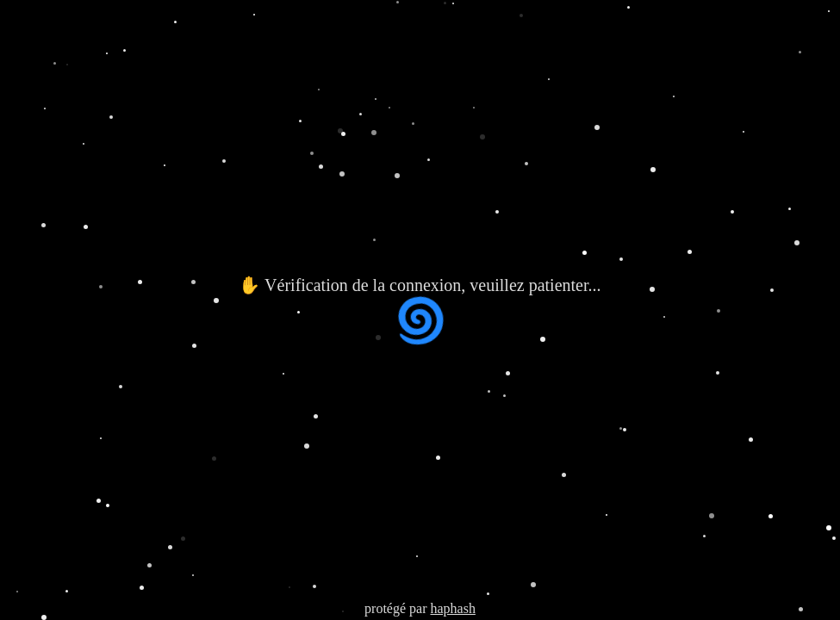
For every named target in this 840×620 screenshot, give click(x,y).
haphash (452, 608)
